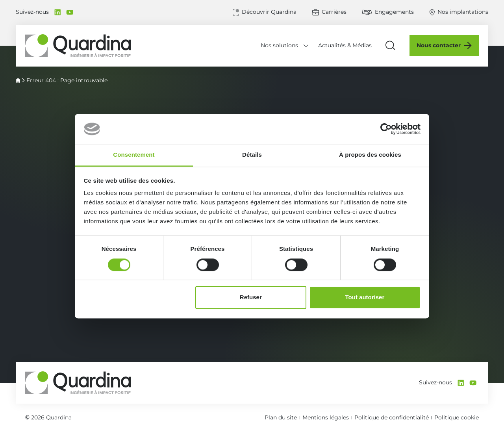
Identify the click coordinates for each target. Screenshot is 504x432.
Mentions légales (326, 417)
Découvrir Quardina (269, 12)
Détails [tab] (252, 155)
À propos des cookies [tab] (370, 155)
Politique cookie (457, 417)
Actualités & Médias (345, 45)
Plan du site (281, 417)
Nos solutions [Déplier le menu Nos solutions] (279, 45)
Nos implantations (463, 12)
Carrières (334, 12)
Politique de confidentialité (392, 417)
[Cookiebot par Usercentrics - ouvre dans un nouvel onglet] (386, 129)
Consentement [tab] (134, 155)
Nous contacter (439, 45)
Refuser (251, 298)
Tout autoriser (365, 298)
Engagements (394, 12)
